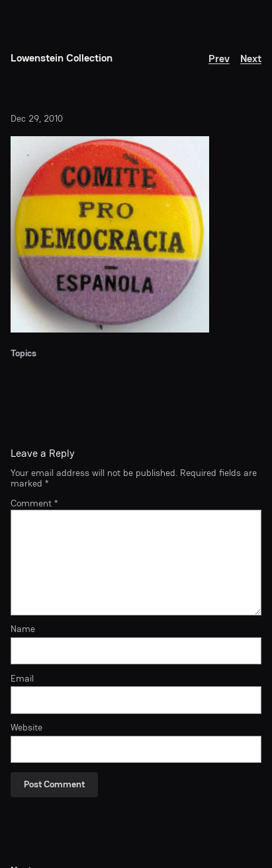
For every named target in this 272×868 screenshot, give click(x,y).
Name (23, 629)
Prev (219, 59)
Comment (34, 503)
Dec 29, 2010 (37, 119)
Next (251, 59)
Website (26, 728)
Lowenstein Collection (62, 58)
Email (22, 679)
